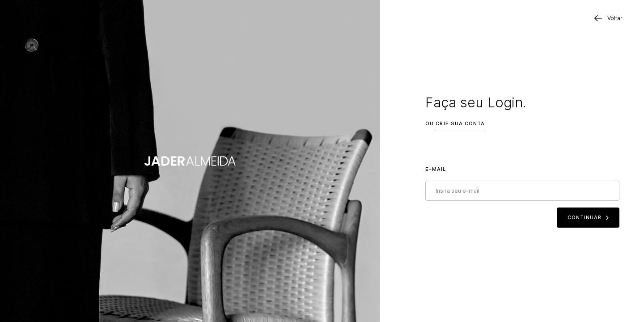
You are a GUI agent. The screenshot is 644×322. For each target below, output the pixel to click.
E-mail (436, 169)
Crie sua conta (460, 123)
